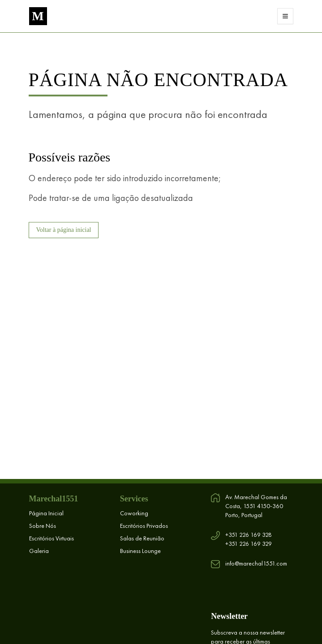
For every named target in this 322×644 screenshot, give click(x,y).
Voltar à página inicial (64, 230)
